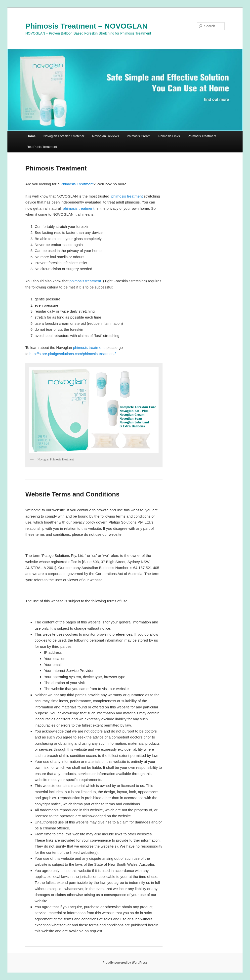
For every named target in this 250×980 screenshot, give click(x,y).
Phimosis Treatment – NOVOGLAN (86, 26)
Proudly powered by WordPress (125, 963)
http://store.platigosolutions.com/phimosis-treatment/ (73, 354)
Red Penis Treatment (42, 147)
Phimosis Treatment (202, 136)
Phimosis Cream (139, 136)
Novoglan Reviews (106, 136)
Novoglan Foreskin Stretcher (64, 136)
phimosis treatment (128, 196)
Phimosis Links (169, 136)
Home (31, 136)
